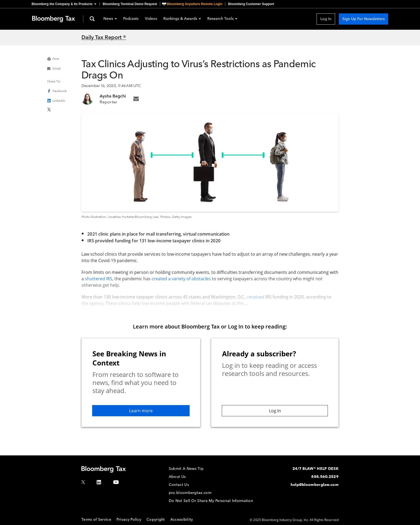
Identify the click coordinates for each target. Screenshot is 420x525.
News (110, 19)
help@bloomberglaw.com (315, 485)
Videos (151, 19)
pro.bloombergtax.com (190, 493)
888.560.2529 (325, 477)
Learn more (141, 411)
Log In (326, 19)
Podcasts (131, 19)
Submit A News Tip (186, 469)
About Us (177, 477)
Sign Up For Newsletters (363, 19)
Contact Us (179, 485)
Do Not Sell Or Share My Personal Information (211, 501)
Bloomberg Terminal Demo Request (130, 4)
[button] (66, 4)
